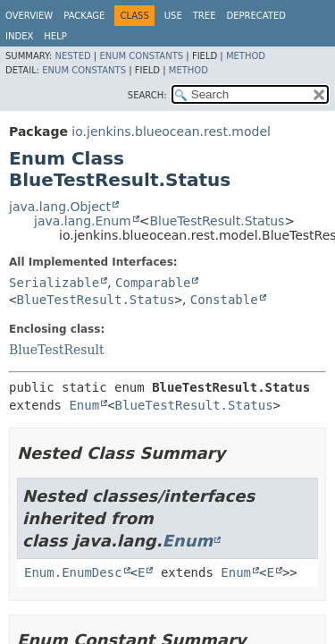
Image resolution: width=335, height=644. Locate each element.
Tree (205, 16)
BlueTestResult (57, 350)
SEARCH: (147, 95)
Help (55, 36)
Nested (72, 56)
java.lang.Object (60, 207)
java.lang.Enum (83, 221)
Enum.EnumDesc (73, 572)
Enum (84, 405)
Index (19, 36)
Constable (224, 300)
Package (84, 16)
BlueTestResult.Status (217, 221)
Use (173, 16)
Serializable (54, 283)
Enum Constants (141, 56)
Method (246, 56)
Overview (29, 16)
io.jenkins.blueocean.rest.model (171, 131)
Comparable (153, 283)
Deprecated (256, 16)
